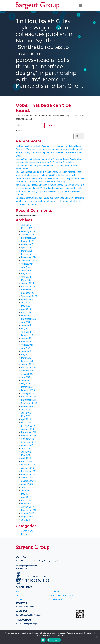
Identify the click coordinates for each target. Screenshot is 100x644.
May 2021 (26, 355)
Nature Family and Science (62, 595)
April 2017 (26, 497)
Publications (56, 599)
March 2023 (27, 312)
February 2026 (28, 231)
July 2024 (26, 267)
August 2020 (27, 374)
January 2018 (27, 468)
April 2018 (26, 458)
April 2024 (26, 277)
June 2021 (26, 351)
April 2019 (26, 419)
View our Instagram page (26, 624)
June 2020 (26, 380)
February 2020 (28, 390)
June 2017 (26, 491)
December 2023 (29, 286)
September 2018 (29, 442)
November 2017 (29, 474)
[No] (97, 637)
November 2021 (29, 342)
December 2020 (29, 368)
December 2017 (29, 471)
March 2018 (27, 461)
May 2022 (26, 329)
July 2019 (26, 410)
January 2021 (27, 364)
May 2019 (26, 416)
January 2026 (27, 235)
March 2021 (27, 358)
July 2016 (26, 520)
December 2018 (29, 432)
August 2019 (27, 406)
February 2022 (28, 335)
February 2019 (28, 426)
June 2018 (26, 452)
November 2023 (29, 290)
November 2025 (29, 238)
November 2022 (29, 319)
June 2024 (26, 270)
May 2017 (26, 494)
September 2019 (29, 403)
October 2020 (28, 371)
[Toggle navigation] (81, 6)
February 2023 (28, 316)
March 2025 (27, 251)
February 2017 (28, 504)
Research (54, 591)
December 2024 (29, 254)
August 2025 (27, 244)
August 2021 (27, 345)
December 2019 (29, 397)
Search (19, 131)
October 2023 (28, 293)
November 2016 (29, 510)
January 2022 (27, 338)
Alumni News (27, 531)
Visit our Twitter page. (25, 606)
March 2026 (27, 228)
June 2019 (26, 413)
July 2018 (26, 449)
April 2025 (26, 248)
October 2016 (28, 513)
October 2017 (28, 478)
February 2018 (28, 465)
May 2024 (26, 274)
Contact (20, 599)
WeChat (31, 615)
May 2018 (26, 455)
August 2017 (27, 484)
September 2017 (29, 481)
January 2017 (27, 507)
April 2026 (26, 225)
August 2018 (27, 445)
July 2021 (26, 348)
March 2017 (27, 500)
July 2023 (26, 303)
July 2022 (26, 322)
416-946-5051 (21, 568)
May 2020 (26, 384)
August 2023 (27, 299)
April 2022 (26, 332)
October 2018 (28, 439)
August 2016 (27, 517)
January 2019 (27, 429)
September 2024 (29, 261)
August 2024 (27, 264)
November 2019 (29, 400)
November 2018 (29, 436)
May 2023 (26, 306)
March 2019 (27, 423)
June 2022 (26, 325)
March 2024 (27, 280)
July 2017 (26, 487)
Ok (43, 640)
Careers (19, 595)
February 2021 (28, 361)
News (24, 534)
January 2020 (27, 393)
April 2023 (26, 309)
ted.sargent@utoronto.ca (27, 566)
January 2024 (27, 283)
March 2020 (27, 387)
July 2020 (26, 377)
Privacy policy (54, 640)
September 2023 (29, 296)
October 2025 (28, 241)
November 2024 (29, 257)
